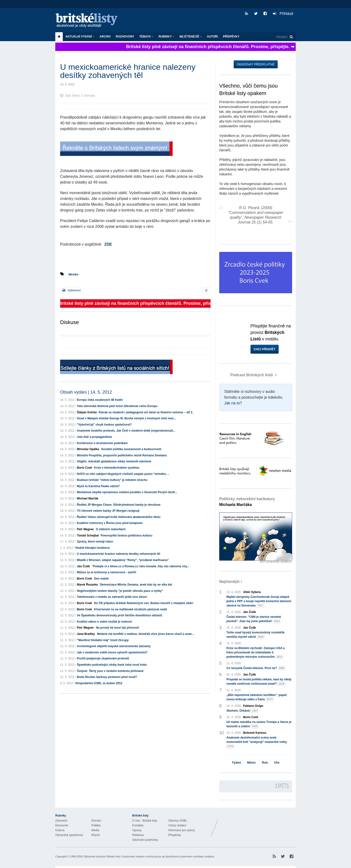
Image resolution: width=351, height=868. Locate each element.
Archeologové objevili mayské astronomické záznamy (114, 646)
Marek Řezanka (87, 585)
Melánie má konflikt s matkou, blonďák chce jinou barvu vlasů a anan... (146, 634)
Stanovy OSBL (178, 821)
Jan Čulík (83, 566)
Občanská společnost (69, 835)
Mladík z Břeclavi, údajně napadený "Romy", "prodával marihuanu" (123, 560)
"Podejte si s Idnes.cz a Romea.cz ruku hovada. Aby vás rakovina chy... (141, 566)
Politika (96, 825)
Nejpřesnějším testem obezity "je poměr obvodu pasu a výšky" (120, 591)
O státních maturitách (111, 529)
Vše (277, 763)
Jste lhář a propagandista (94, 437)
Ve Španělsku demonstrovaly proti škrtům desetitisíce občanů (119, 615)
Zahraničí (61, 821)
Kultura (60, 830)
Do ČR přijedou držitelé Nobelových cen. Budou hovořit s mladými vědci (144, 603)
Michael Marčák (88, 498)
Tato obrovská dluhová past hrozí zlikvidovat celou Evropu (117, 406)
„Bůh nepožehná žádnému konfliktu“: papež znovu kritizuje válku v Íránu (257, 697)
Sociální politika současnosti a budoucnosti (131, 449)
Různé (96, 835)
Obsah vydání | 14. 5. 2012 (86, 392)
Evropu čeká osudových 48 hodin (100, 400)
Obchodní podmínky (145, 840)
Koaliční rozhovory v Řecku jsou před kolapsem (110, 523)
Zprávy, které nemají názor (95, 542)
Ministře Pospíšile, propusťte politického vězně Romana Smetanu (122, 455)
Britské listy (89, 21)
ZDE (108, 244)
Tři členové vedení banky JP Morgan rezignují (108, 511)
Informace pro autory (182, 830)
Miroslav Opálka (88, 449)
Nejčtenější (191, 37)
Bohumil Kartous (255, 733)
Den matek (101, 579)
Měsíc (251, 763)
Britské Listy (258, 824)
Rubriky (166, 37)
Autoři (213, 37)
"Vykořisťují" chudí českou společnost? (104, 425)
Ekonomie (62, 825)
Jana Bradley (86, 634)
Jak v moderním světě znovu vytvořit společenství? (112, 652)
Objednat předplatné (256, 64)
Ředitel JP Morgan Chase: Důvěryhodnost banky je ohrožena (119, 505)
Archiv (105, 37)
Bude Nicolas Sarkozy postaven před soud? (107, 677)
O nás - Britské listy (145, 821)
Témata (146, 37)
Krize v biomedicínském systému (117, 468)
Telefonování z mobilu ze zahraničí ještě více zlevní (112, 597)
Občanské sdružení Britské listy (102, 856)
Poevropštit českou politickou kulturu (127, 536)
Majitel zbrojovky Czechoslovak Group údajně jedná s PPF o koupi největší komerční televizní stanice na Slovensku (259, 601)
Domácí (96, 821)
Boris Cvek (85, 468)
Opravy (137, 830)
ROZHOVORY (125, 37)
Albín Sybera (252, 592)
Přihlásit (283, 14)
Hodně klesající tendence (92, 548)
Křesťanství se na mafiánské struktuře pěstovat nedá (130, 609)
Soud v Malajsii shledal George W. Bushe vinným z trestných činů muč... (126, 418)
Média (95, 830)
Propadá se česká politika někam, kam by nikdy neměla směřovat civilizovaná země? (259, 682)
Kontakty (138, 825)
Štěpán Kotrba (87, 412)
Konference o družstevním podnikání (102, 443)
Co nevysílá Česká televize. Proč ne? (256, 668)
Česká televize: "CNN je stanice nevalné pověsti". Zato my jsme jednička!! (254, 619)
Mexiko (73, 274)
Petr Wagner (85, 529)
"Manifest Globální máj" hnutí (103, 640)
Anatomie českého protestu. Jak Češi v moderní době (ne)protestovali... (126, 431)
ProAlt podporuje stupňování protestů (103, 658)
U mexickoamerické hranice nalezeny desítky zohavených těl (119, 554)
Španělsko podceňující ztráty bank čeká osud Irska (112, 665)
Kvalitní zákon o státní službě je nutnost (104, 622)
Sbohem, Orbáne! (243, 711)
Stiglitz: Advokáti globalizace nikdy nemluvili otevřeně (114, 461)
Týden (236, 763)
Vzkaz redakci (177, 825)
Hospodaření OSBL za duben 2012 (99, 683)
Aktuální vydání (80, 37)
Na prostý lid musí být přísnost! (118, 628)
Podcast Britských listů (247, 375)
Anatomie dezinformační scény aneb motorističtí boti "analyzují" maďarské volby (257, 742)
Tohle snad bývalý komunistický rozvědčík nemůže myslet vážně (256, 635)
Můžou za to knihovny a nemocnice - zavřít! (107, 572)
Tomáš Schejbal (88, 536)
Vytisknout (71, 290)
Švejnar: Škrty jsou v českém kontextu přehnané (110, 671)
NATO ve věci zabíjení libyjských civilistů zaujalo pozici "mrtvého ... (123, 474)
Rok (265, 763)
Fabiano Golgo (253, 706)
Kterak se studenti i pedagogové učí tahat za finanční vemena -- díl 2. (146, 412)
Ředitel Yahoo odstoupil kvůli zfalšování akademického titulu (119, 517)
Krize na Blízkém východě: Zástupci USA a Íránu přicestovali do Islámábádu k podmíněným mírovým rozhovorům (256, 653)
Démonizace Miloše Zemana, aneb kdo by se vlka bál (136, 585)
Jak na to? (233, 403)
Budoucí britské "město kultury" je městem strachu (112, 480)
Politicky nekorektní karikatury (247, 502)
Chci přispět (265, 349)
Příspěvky (231, 37)
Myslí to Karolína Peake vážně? (98, 486)
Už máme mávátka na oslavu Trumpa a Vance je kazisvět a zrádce (259, 724)
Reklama (138, 835)
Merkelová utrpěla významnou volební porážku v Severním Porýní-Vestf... (127, 492)
